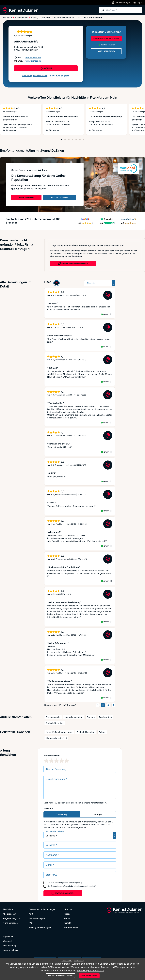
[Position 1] (61, 140)
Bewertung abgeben (60, 76)
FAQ (31, 923)
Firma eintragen (10, 923)
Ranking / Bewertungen (40, 927)
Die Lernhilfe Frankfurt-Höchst (105, 117)
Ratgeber (43, 19)
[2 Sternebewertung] (51, 761)
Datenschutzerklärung (60, 886)
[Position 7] (84, 140)
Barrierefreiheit (71, 927)
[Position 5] (76, 140)
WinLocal (7, 941)
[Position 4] (72, 140)
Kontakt (67, 923)
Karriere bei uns (10, 950)
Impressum (8, 936)
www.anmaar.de (33, 61)
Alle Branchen (26, 19)
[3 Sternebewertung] (56, 761)
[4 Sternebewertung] (62, 761)
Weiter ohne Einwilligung (60, 976)
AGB (53, 883)
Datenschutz (35, 909)
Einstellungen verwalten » (91, 971)
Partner (67, 918)
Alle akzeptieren (89, 976)
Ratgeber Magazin (12, 918)
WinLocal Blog (10, 946)
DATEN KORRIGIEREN (106, 51)
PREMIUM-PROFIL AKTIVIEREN (106, 38)
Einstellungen (49, 909)
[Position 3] (69, 140)
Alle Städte (8, 19)
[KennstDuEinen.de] (21, 10)
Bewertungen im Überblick (35, 76)
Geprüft (106, 314)
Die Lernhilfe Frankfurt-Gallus (62, 117)
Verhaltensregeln (98, 803)
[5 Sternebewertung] (67, 761)
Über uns (68, 909)
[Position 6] (80, 140)
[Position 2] (65, 140)
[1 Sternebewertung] (46, 761)
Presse (67, 914)
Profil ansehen (20, 130)
